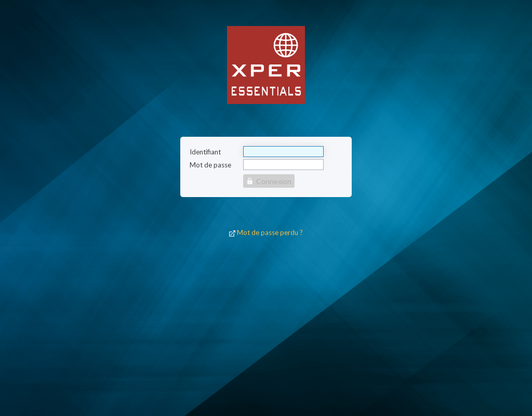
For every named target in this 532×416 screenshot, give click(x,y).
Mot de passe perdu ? (270, 232)
